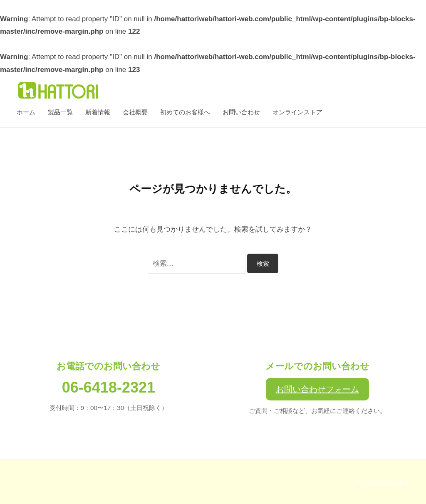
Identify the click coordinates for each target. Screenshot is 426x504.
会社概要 (135, 112)
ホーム (26, 112)
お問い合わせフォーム (317, 389)
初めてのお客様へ (185, 112)
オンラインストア (297, 112)
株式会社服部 (392, 483)
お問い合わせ (241, 112)
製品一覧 (60, 112)
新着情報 (98, 112)
